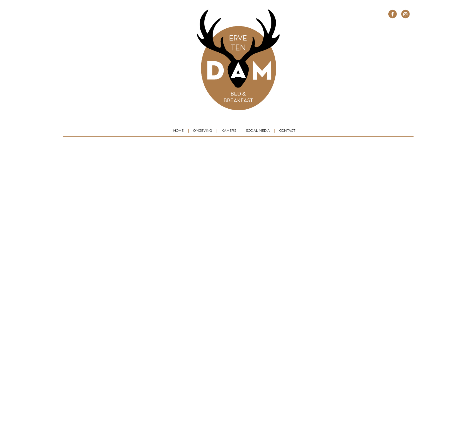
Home (178, 130)
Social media (258, 130)
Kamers (229, 130)
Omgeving (203, 130)
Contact (287, 130)
